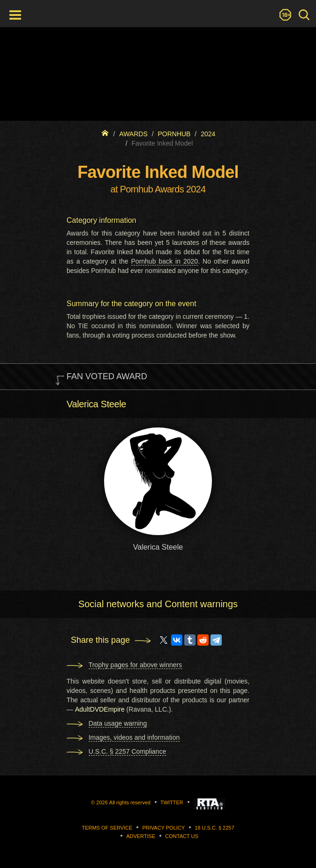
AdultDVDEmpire (100, 709)
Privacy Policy (163, 828)
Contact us (182, 836)
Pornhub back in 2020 (165, 261)
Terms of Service (107, 828)
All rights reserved (130, 802)
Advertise (141, 836)
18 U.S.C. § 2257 (214, 828)
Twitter (172, 802)
